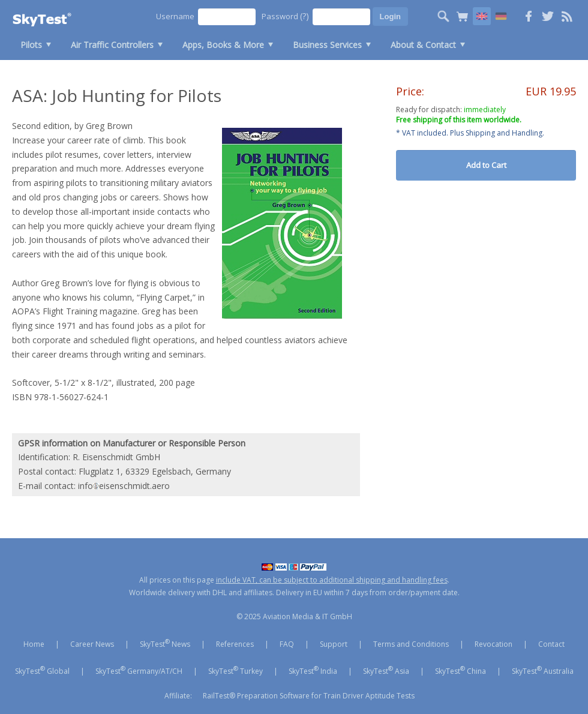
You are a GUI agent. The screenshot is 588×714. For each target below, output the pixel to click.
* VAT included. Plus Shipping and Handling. (470, 133)
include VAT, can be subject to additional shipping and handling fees (332, 580)
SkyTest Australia (543, 670)
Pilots (31, 45)
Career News (92, 644)
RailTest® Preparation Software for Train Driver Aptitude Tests (309, 696)
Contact (551, 644)
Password (285, 16)
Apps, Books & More (223, 45)
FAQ (287, 644)
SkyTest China (460, 670)
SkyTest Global (42, 670)
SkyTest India (313, 670)
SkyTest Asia (386, 670)
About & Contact (423, 45)
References (235, 644)
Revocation (493, 644)
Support (334, 644)
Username (175, 16)
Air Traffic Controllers (112, 45)
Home (34, 644)
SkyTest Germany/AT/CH (139, 670)
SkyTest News (165, 643)
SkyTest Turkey (235, 670)
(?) (304, 16)
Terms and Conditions (411, 644)
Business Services (327, 45)
